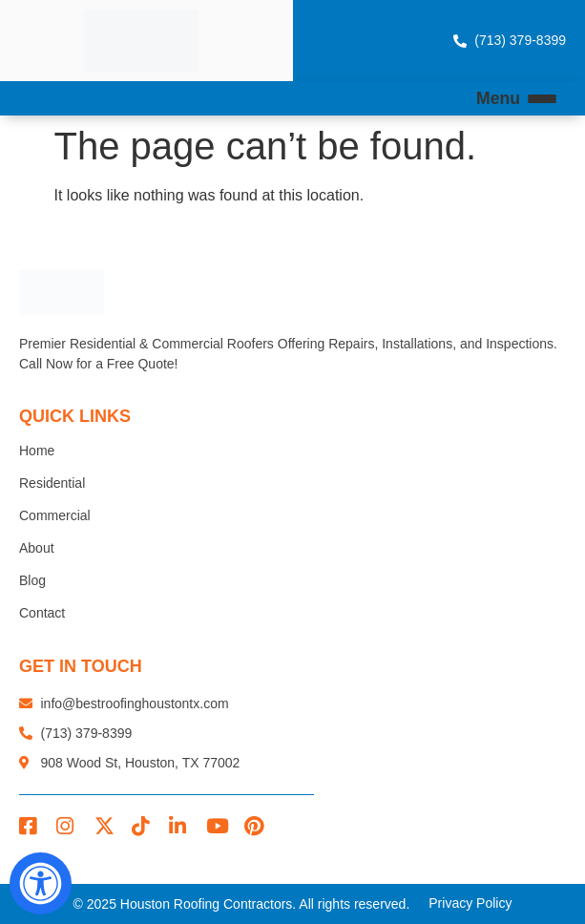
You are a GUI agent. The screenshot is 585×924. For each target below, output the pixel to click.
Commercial (55, 515)
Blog (32, 580)
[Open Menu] (542, 98)
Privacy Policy (470, 903)
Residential (52, 483)
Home (37, 451)
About (37, 548)
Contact (42, 613)
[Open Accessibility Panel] (41, 883)
